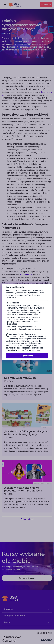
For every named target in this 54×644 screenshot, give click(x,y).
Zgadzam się (27, 356)
